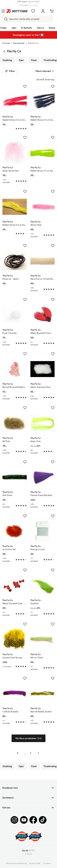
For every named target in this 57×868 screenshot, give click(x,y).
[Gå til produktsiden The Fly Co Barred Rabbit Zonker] (43, 694)
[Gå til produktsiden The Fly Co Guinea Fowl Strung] (15, 640)
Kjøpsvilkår (35, 863)
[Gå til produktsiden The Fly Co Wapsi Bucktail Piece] (43, 315)
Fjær (21, 60)
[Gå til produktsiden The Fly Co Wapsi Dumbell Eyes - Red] (15, 585)
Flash (34, 60)
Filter (10, 71)
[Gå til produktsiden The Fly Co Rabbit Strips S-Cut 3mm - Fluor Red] (15, 102)
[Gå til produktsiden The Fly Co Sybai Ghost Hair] (15, 153)
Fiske (4, 28)
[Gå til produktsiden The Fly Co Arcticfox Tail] (15, 531)
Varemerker (19, 43)
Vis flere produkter (28, 738)
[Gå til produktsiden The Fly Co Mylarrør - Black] (15, 261)
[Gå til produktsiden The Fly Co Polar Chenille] (15, 315)
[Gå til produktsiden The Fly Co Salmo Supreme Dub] (43, 369)
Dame (52, 28)
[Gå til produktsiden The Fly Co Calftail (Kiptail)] (15, 694)
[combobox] (27, 19)
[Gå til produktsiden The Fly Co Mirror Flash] (43, 640)
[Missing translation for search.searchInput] (5, 19)
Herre (40, 28)
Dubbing (7, 60)
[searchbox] (30, 19)
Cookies (47, 863)
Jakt (14, 28)
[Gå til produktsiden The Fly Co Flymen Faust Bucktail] (43, 477)
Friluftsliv (27, 28)
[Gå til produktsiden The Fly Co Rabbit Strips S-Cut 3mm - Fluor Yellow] (15, 207)
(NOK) (28, 850)
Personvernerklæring (16, 863)
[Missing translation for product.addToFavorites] (25, 86)
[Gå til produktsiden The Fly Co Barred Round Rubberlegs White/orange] (15, 369)
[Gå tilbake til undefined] (5, 51)
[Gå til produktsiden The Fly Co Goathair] (43, 585)
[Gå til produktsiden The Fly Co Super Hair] (43, 423)
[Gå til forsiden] (17, 11)
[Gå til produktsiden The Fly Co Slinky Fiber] (43, 207)
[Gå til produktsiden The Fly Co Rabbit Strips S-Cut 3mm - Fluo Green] (43, 153)
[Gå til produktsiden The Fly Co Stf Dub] (15, 423)
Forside (6, 43)
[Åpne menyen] (3, 11)
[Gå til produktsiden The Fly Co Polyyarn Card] (43, 531)
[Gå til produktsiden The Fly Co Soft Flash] (15, 477)
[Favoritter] (33, 11)
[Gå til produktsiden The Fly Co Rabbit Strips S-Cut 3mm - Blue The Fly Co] (43, 102)
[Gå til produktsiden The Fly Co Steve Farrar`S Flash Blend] (43, 261)
